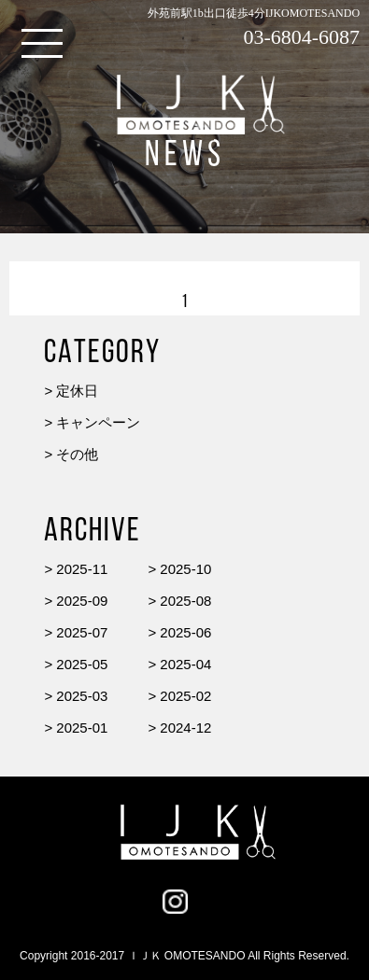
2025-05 (82, 664)
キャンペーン (98, 422)
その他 (77, 454)
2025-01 (82, 728)
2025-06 (185, 632)
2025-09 (82, 601)
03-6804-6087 (301, 37)
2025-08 (185, 601)
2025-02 (185, 696)
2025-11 (82, 569)
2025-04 (185, 664)
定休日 (77, 391)
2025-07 (82, 632)
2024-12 (185, 728)
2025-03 (82, 696)
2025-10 (185, 569)
